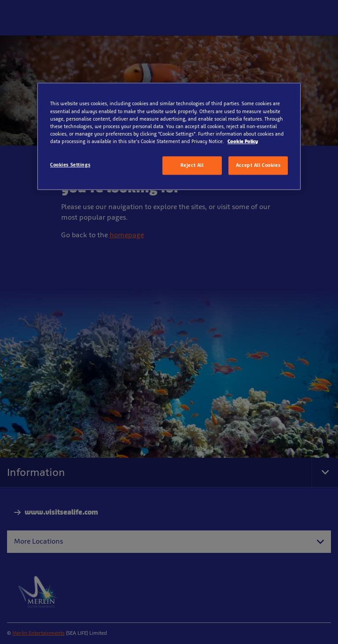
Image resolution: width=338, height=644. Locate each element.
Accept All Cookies (258, 165)
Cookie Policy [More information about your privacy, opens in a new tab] (243, 141)
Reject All (192, 165)
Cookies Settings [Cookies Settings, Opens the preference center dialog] (70, 165)
